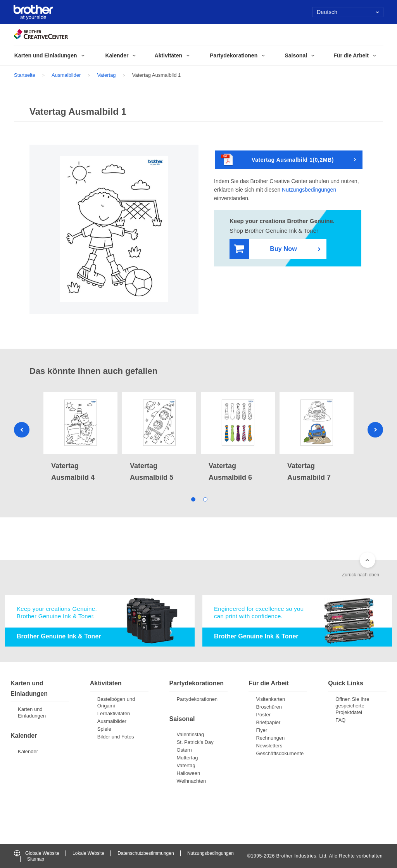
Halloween (189, 773)
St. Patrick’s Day (195, 742)
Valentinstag (191, 734)
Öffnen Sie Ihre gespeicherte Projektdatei (352, 706)
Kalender (28, 751)
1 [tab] (192, 499)
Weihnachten (192, 781)
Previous (22, 430)
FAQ (340, 720)
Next (375, 430)
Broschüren (269, 707)
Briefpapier (268, 722)
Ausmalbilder (66, 75)
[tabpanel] (80, 437)
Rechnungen (270, 738)
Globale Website (37, 853)
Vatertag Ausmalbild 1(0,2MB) (277, 160)
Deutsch (348, 12)
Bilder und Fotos (116, 737)
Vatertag (106, 75)
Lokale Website (88, 853)
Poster (263, 715)
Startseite (25, 75)
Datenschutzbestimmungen (146, 853)
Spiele (104, 729)
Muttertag (187, 758)
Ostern (184, 750)
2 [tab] (205, 499)
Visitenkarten (270, 699)
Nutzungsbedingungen (309, 190)
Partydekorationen (197, 699)
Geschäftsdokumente (280, 753)
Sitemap (36, 859)
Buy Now (265, 249)
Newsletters (269, 746)
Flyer (262, 730)
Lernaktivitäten (114, 713)
